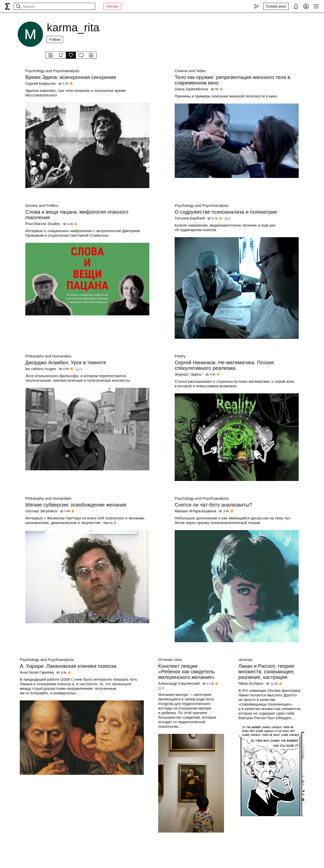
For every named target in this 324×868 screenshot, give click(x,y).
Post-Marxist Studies (43, 224)
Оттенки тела (170, 660)
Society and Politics (42, 205)
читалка (245, 660)
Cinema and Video (190, 71)
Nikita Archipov (251, 683)
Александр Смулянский (179, 683)
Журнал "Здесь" (189, 374)
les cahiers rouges (41, 369)
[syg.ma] (8, 6)
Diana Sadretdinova (191, 89)
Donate (112, 6)
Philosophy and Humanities (48, 356)
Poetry (180, 356)
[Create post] (276, 6)
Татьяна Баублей (190, 218)
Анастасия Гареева (37, 672)
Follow (55, 39)
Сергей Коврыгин (40, 83)
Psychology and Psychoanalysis (52, 71)
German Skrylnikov (41, 511)
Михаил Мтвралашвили (195, 511)
